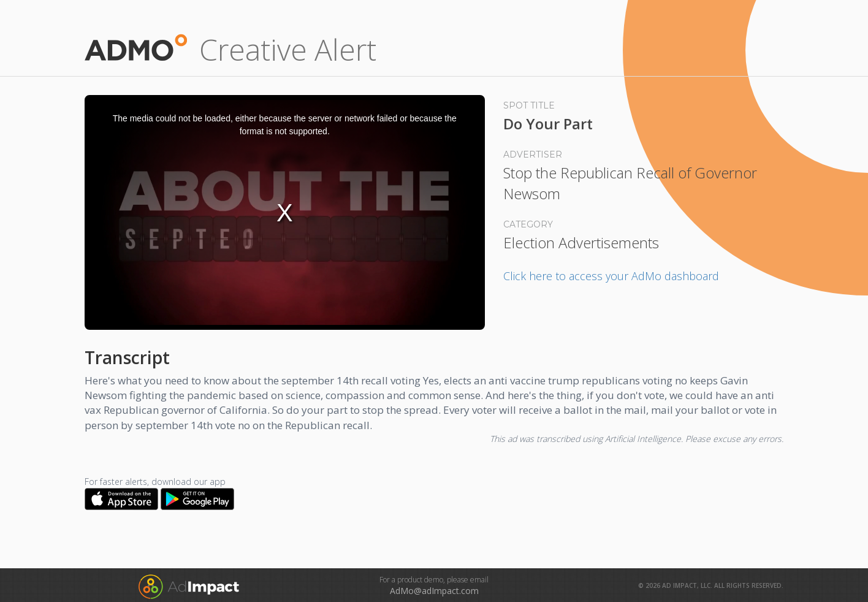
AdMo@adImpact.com (434, 591)
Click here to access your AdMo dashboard (611, 276)
